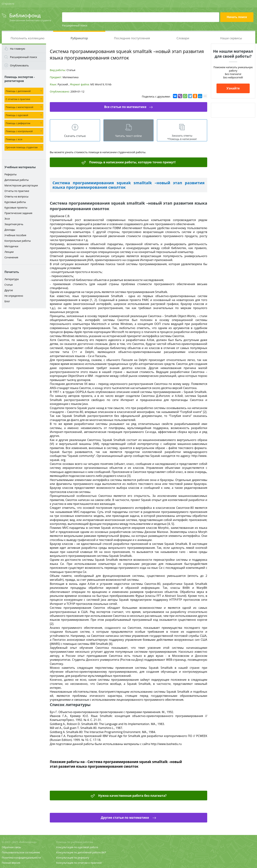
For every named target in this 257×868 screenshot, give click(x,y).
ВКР (104, 852)
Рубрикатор (79, 38)
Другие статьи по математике (125, 818)
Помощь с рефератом (18, 123)
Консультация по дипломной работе (79, 852)
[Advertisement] (24, 366)
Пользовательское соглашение (21, 852)
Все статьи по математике (125, 107)
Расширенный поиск (75, 25)
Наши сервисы (231, 38)
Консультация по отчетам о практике (79, 863)
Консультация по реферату (73, 858)
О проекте (8, 4)
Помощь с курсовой (17, 115)
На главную (18, 49)
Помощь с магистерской (19, 107)
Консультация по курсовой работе (77, 847)
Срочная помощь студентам (22, 147)
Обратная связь (11, 847)
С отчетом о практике (18, 99)
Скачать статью (75, 136)
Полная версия (11, 863)
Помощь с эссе (14, 139)
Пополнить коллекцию (27, 38)
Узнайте (233, 88)
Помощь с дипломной (18, 91)
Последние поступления (132, 38)
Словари (183, 38)
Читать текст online (128, 136)
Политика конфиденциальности (21, 858)
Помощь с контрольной (19, 131)
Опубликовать (19, 65)
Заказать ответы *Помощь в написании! (182, 137)
